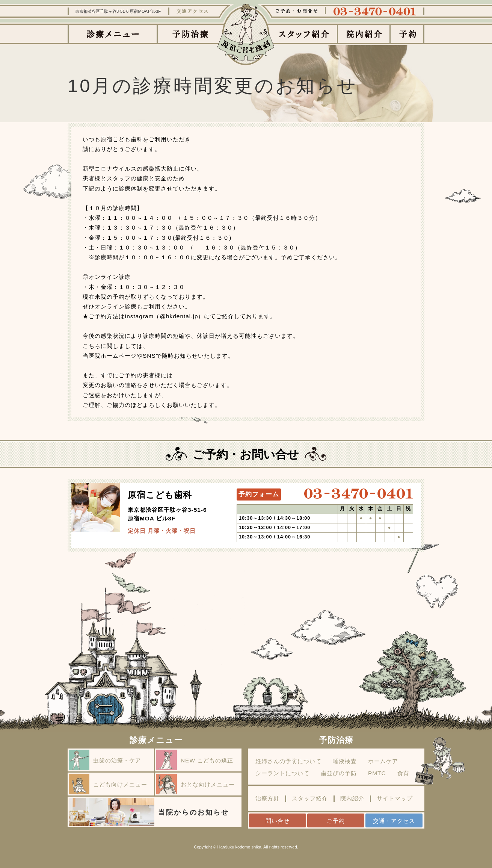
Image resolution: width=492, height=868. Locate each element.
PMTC (377, 773)
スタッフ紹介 (310, 798)
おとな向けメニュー (195, 784)
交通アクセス (193, 11)
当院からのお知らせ (149, 812)
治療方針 (267, 798)
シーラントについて (282, 773)
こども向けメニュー (108, 784)
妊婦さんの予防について (288, 761)
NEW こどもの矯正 (195, 760)
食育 (403, 773)
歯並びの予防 (339, 773)
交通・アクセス (394, 821)
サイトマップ (395, 798)
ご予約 (336, 821)
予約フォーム (259, 494)
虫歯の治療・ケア (105, 760)
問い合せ (278, 821)
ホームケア (383, 761)
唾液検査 (345, 761)
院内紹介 (352, 798)
